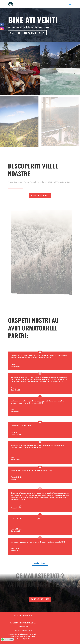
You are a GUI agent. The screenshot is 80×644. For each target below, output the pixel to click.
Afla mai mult (40, 195)
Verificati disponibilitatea (28, 33)
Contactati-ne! (40, 599)
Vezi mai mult (40, 563)
